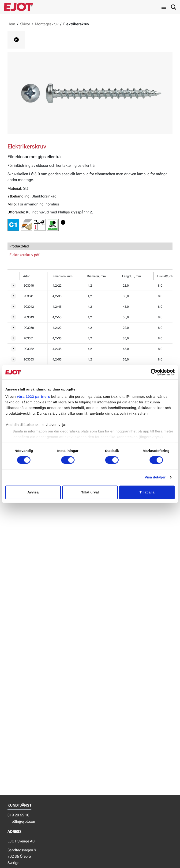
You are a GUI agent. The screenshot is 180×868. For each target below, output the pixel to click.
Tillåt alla (147, 492)
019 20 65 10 (18, 815)
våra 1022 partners (34, 396)
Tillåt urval (90, 492)
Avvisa (33, 492)
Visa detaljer (155, 477)
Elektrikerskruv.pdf (24, 255)
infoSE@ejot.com (22, 821)
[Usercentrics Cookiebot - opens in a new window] (154, 372)
